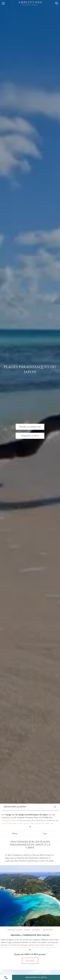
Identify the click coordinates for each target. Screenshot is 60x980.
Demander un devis (36, 978)
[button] (6, 977)
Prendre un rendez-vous (30, 427)
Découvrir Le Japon (15, 807)
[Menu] (3, 3)
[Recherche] (57, 3)
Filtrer (15, 834)
